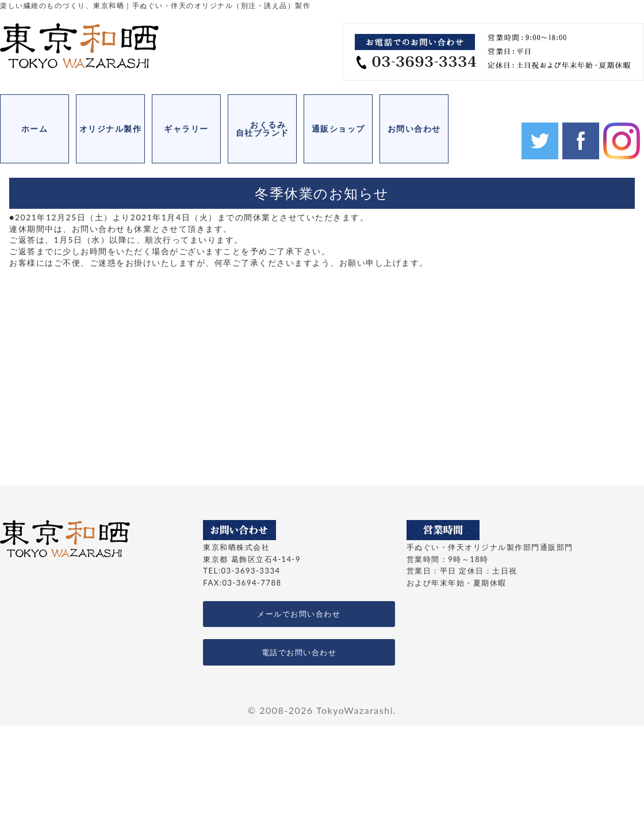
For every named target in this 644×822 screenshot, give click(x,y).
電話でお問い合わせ (299, 652)
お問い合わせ (414, 129)
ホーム (35, 129)
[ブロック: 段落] (322, 240)
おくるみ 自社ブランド (267, 129)
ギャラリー (186, 129)
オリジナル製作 (111, 129)
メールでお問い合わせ (299, 614)
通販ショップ (338, 129)
